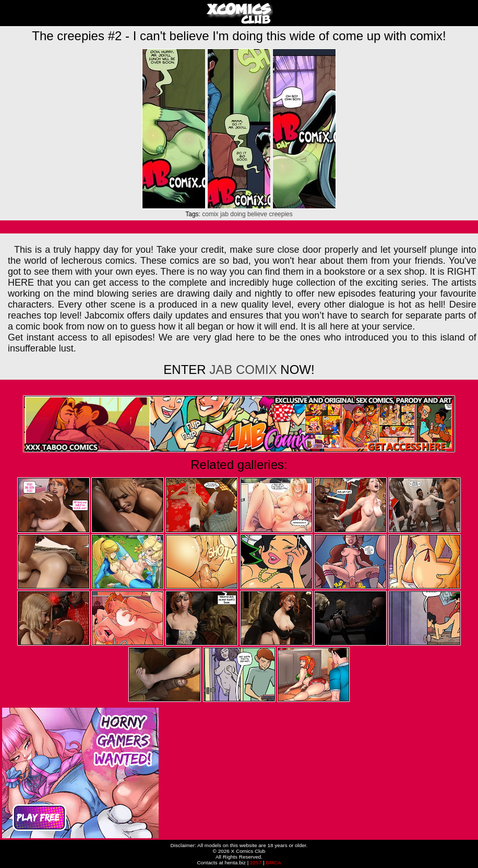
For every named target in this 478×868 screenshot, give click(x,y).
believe (257, 214)
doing (238, 214)
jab (224, 214)
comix (210, 214)
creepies (280, 214)
